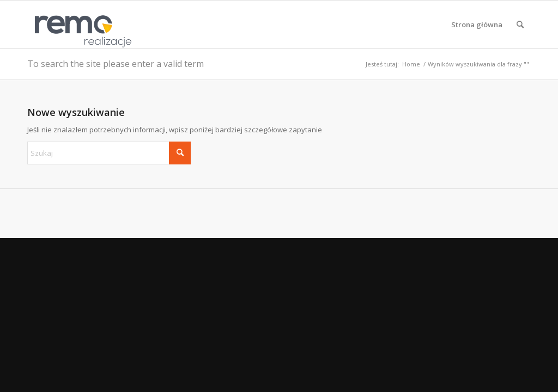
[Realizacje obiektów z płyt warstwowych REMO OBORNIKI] (80, 24)
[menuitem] (477, 24)
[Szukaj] (520, 24)
